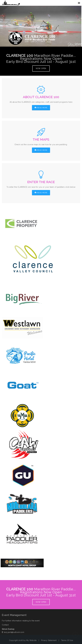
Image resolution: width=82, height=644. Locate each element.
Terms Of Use (67, 640)
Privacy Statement (49, 640)
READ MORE (41, 108)
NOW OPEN (41, 68)
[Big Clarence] (11, 3)
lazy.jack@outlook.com (14, 632)
